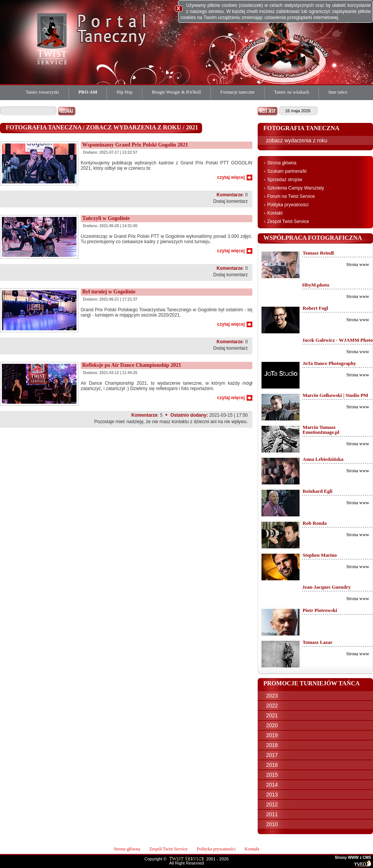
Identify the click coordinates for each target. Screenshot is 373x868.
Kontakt (275, 213)
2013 (272, 795)
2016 (272, 765)
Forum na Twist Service (291, 196)
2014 (272, 785)
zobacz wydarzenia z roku (297, 140)
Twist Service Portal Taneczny (53, 38)
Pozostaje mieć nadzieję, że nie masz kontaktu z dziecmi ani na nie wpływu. (171, 422)
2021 (272, 715)
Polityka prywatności (288, 205)
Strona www (358, 264)
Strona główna (282, 163)
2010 (272, 824)
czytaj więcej (231, 177)
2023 (272, 696)
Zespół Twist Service (288, 221)
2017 (272, 755)
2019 (272, 735)
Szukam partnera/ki (287, 171)
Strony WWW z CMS (353, 858)
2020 (272, 725)
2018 (272, 745)
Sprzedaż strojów (285, 180)
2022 (272, 706)
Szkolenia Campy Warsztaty (296, 188)
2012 (272, 804)
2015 (272, 775)
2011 (272, 814)
